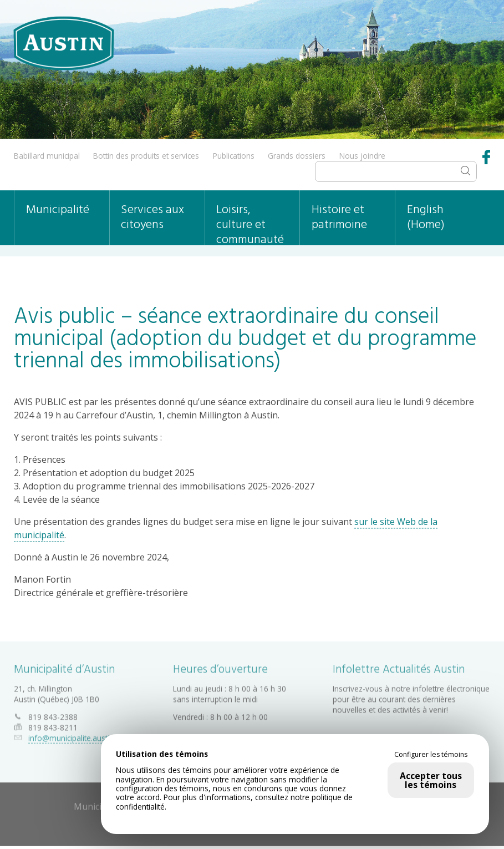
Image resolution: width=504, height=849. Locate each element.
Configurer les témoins (431, 755)
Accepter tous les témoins (431, 780)
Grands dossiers (297, 156)
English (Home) (426, 218)
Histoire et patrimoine (339, 218)
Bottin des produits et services (146, 156)
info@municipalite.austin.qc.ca (80, 736)
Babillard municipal (47, 156)
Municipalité (58, 210)
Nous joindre (362, 156)
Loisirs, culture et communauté (250, 223)
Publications (234, 156)
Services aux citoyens (152, 218)
